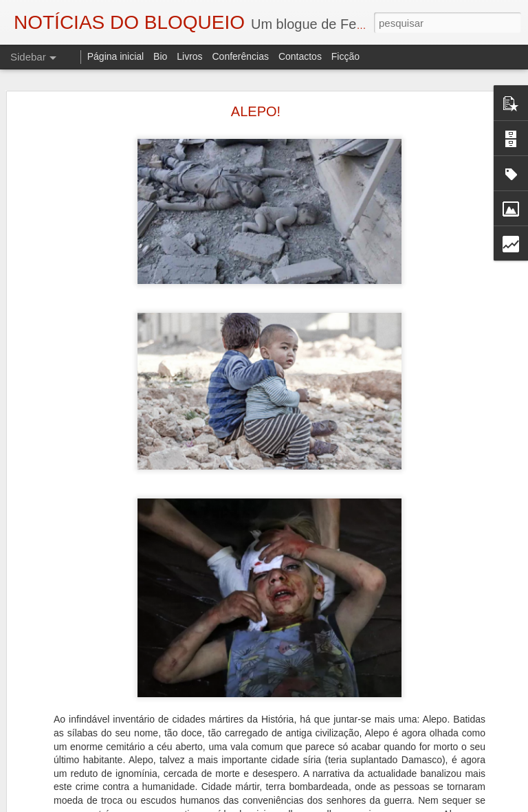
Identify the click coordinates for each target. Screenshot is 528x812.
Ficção (345, 56)
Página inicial (116, 56)
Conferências (240, 56)
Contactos (300, 56)
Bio (160, 56)
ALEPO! (256, 107)
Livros (189, 56)
